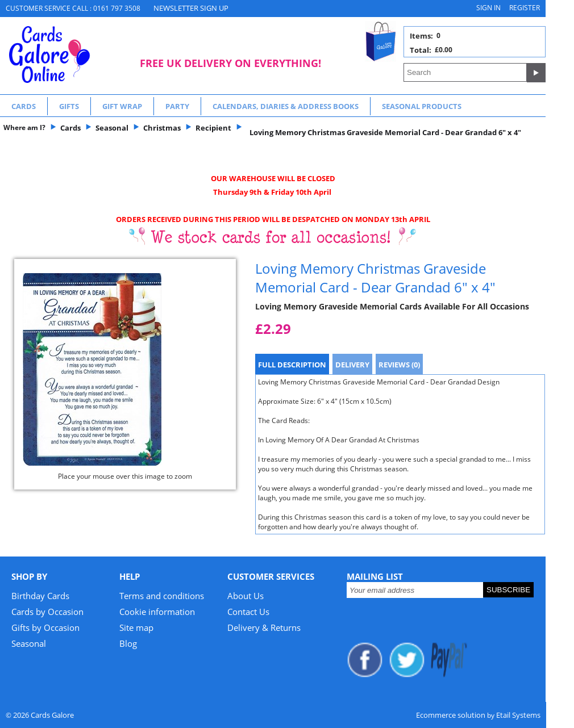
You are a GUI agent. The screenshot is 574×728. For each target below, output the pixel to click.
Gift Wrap (122, 106)
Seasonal (29, 643)
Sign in (488, 8)
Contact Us (248, 612)
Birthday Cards (40, 596)
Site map (136, 627)
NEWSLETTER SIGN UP (191, 8)
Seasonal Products (422, 106)
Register (525, 8)
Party (177, 106)
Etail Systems (518, 715)
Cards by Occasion (47, 612)
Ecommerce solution (451, 715)
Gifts (69, 106)
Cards (24, 106)
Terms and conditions (162, 596)
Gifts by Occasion (45, 627)
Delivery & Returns (264, 627)
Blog (128, 643)
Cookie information (157, 612)
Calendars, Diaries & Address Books (286, 106)
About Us (246, 596)
